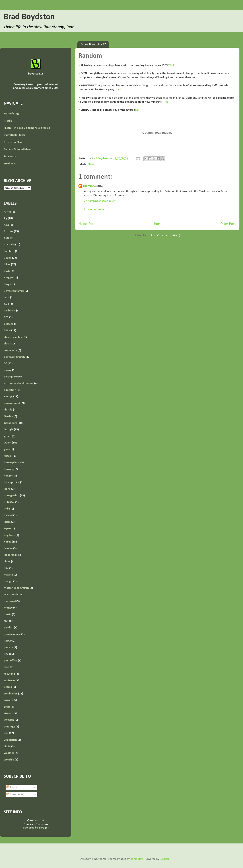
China (91, 165)
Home (158, 224)
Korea (7, 542)
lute (6, 568)
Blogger (9, 278)
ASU (6, 238)
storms (8, 714)
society (8, 700)
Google (8, 430)
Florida (8, 410)
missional (10, 601)
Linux (7, 562)
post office (10, 661)
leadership (10, 555)
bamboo (9, 251)
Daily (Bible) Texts (14, 135)
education (10, 390)
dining (8, 370)
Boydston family (14, 291)
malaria (8, 575)
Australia (9, 245)
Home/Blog (11, 114)
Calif (6, 304)
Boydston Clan (13, 142)
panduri (8, 628)
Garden (8, 416)
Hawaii (8, 456)
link (172, 65)
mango (8, 581)
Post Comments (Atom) (166, 235)
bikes (7, 264)
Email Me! (10, 164)
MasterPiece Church (16, 588)
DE (5, 364)
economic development (19, 383)
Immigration (11, 496)
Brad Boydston (29, 17)
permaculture (12, 634)
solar (7, 707)
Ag (5, 218)
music (7, 614)
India (7, 509)
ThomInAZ (89, 186)
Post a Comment (94, 209)
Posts (12, 787)
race (6, 667)
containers (10, 350)
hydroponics (12, 482)
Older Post (228, 224)
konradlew (137, 859)
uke (6, 733)
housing (9, 469)
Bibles (8, 258)
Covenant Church (14, 357)
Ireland (8, 515)
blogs (7, 284)
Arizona (8, 231)
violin (7, 747)
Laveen (8, 548)
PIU (6, 654)
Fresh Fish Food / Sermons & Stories (27, 128)
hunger (8, 476)
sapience (9, 681)
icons (7, 489)
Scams (8, 687)
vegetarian (10, 740)
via (137, 110)
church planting (13, 337)
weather (9, 753)
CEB (6, 317)
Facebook (10, 156)
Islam (7, 522)
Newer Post (87, 224)
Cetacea (9, 324)
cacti (7, 297)
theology (9, 727)
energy (8, 397)
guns (7, 449)
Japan (7, 529)
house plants (12, 463)
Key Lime (9, 535)
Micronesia (11, 595)
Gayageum (10, 423)
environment (12, 403)
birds (7, 271)
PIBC (7, 641)
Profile (8, 121)
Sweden (9, 720)
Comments (15, 794)
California (10, 311)
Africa (7, 212)
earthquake (11, 377)
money (8, 608)
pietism (8, 647)
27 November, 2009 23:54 (100, 201)
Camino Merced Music (18, 149)
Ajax (6, 225)
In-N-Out (9, 502)
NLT (6, 621)
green (7, 436)
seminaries (11, 694)
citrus (7, 344)
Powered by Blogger (36, 828)
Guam (7, 443)
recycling (9, 674)
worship (9, 760)
